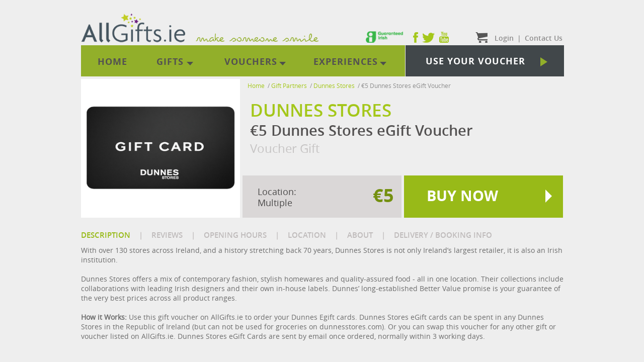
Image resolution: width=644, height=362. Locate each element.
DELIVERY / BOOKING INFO (443, 235)
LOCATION (307, 235)
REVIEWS (167, 235)
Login (504, 38)
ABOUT (360, 235)
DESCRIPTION (106, 235)
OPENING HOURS (235, 235)
